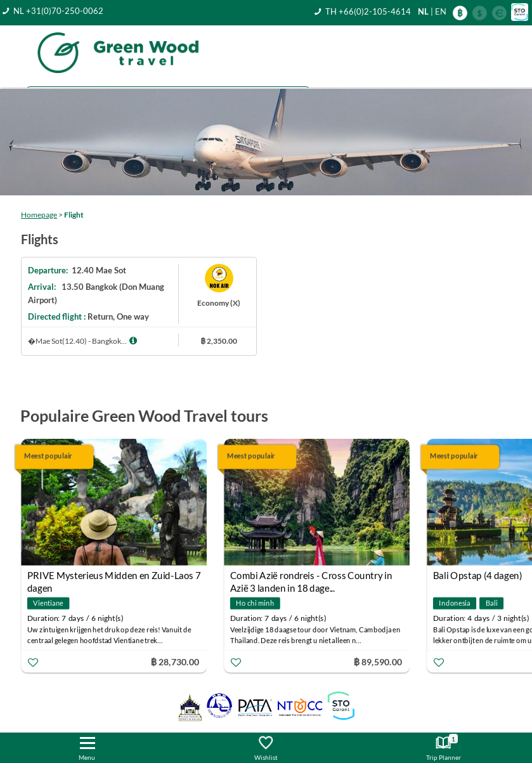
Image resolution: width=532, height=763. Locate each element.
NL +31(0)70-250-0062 (58, 11)
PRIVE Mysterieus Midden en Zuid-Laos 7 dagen (114, 577)
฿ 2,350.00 (219, 341)
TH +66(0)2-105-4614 (368, 11)
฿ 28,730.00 (175, 661)
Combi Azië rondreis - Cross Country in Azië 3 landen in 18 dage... (311, 577)
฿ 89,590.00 (378, 661)
